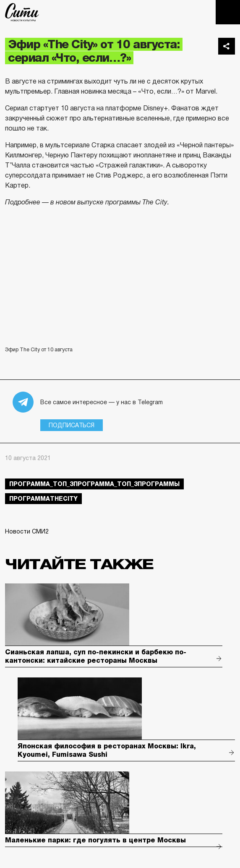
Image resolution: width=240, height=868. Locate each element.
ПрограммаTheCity (43, 499)
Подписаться (72, 425)
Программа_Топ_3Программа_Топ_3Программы (94, 484)
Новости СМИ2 (27, 531)
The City (22, 12)
